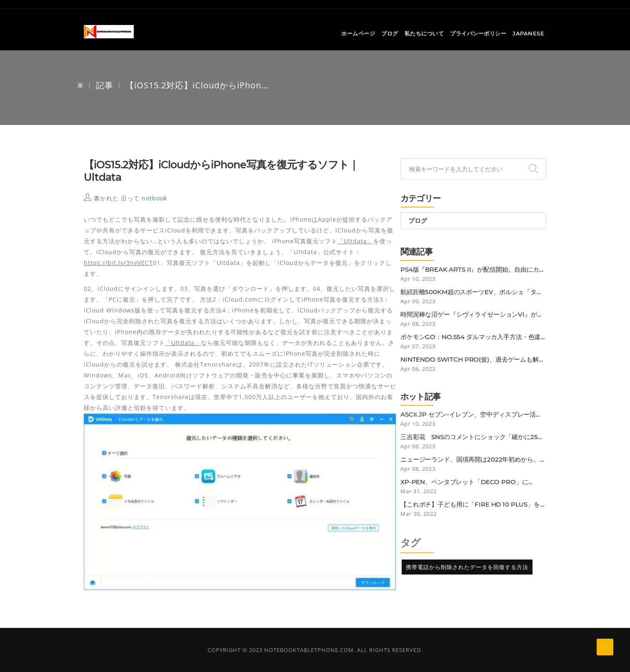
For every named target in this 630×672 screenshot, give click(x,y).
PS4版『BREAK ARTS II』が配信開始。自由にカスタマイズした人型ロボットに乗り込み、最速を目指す (473, 270)
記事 (105, 85)
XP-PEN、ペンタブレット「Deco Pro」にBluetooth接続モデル (464, 482)
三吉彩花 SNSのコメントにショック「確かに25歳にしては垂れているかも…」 (472, 437)
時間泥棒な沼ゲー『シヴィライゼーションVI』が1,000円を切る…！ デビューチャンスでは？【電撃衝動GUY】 (473, 315)
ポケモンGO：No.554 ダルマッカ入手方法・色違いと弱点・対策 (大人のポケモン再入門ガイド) (470, 337)
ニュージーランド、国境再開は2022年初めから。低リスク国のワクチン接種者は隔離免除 (473, 460)
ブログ (390, 34)
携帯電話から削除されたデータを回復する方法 (467, 567)
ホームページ (358, 34)
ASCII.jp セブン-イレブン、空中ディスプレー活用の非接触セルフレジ (471, 415)
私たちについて (424, 34)
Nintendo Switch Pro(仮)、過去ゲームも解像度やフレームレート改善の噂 (473, 360)
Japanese (528, 34)
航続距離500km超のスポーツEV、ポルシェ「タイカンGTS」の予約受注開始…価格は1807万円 (472, 292)
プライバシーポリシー (478, 34)
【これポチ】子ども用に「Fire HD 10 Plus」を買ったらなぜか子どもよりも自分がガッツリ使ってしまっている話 (473, 505)
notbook (154, 198)
